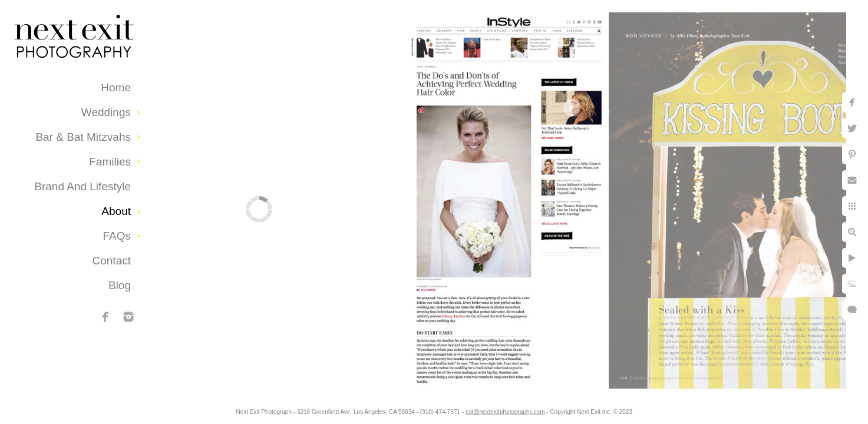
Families (110, 162)
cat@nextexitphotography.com (505, 412)
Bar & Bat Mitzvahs (83, 137)
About (116, 211)
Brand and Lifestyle (82, 186)
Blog (120, 285)
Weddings (106, 112)
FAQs (117, 236)
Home (116, 87)
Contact (112, 261)
